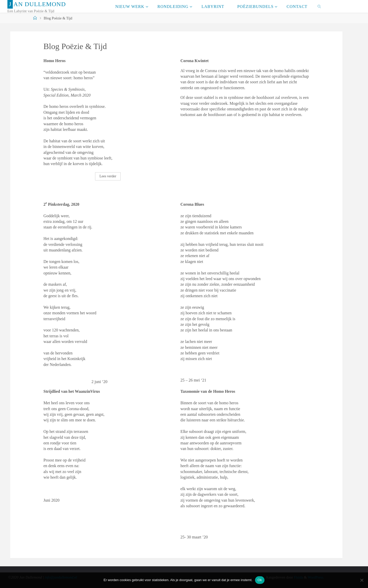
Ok (260, 580)
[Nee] (362, 580)
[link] (319, 6)
